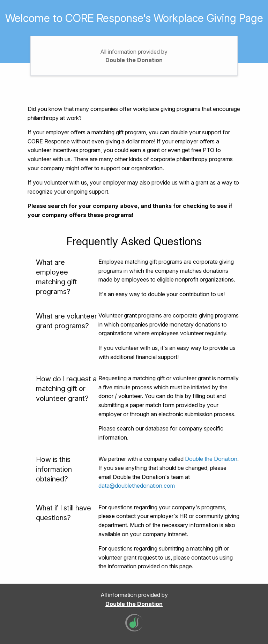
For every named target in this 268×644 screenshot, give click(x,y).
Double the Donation (134, 60)
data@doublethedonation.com (137, 486)
